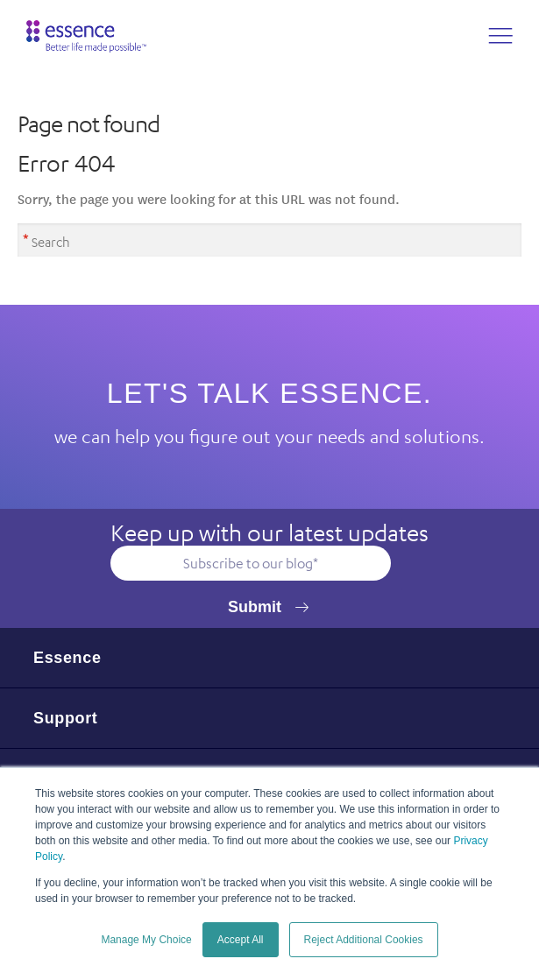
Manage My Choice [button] (146, 940)
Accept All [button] (241, 940)
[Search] (269, 240)
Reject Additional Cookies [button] (364, 940)
